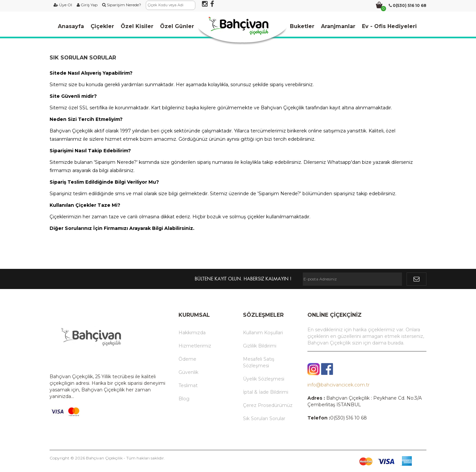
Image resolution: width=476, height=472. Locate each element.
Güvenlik (188, 372)
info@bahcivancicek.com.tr (338, 385)
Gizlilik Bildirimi (260, 346)
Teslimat (188, 385)
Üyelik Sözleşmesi (264, 379)
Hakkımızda (192, 333)
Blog (184, 399)
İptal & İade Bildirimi (266, 392)
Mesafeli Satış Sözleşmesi (259, 362)
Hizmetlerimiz (195, 346)
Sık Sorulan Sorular (264, 418)
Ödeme (187, 359)
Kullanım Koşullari (263, 333)
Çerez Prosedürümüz (268, 405)
